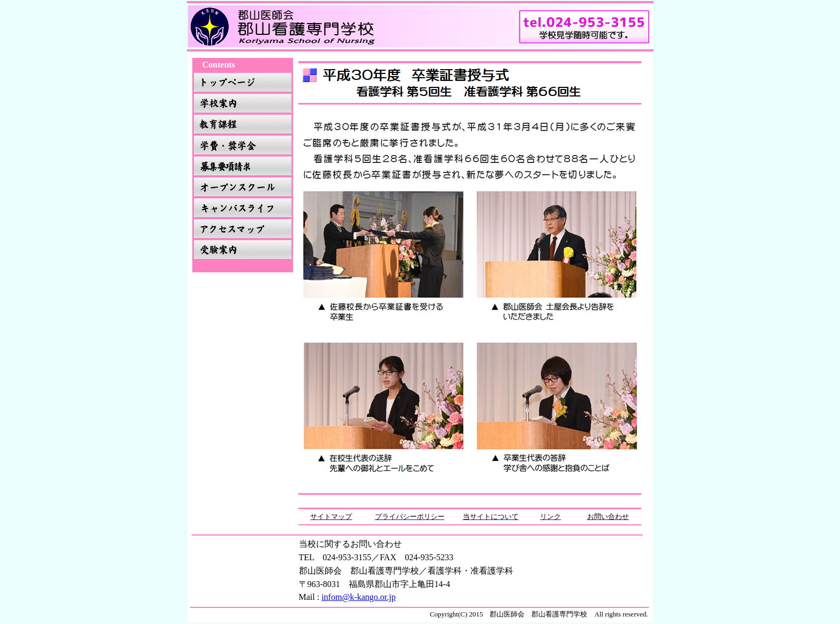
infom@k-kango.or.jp (358, 597)
